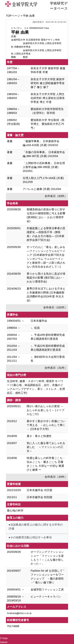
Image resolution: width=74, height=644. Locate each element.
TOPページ (13, 16)
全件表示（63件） (56, 196)
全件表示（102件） (55, 307)
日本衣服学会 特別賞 (39, 497)
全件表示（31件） (56, 368)
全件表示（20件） (56, 477)
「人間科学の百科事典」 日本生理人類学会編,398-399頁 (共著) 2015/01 (44, 167)
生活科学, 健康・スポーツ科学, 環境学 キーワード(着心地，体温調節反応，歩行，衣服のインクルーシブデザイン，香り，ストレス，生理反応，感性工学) (36, 387)
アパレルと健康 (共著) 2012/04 (42, 189)
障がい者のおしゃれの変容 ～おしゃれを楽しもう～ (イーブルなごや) (45, 410)
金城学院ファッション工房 (47, 590)
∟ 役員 (35, 328)
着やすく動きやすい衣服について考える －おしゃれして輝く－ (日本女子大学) (46, 425)
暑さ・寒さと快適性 (39, 436)
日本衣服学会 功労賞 (39, 490)
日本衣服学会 (39, 321)
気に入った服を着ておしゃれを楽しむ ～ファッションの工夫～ (46, 447)
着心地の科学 (15, 510)
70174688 (13, 626)
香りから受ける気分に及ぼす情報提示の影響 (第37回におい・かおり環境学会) (46, 278)
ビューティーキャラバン (46, 597)
